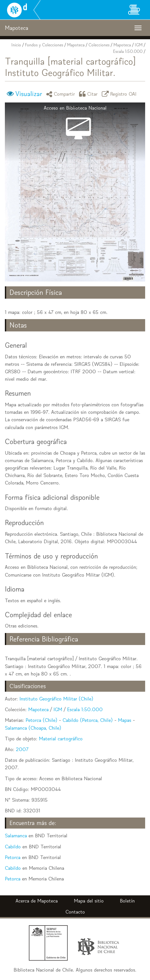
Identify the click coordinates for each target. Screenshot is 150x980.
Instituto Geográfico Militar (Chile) (56, 699)
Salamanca (16, 836)
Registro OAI (120, 94)
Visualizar (29, 94)
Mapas (125, 720)
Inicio (16, 45)
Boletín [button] (127, 901)
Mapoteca (76, 45)
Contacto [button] (75, 912)
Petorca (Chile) (41, 720)
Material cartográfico (61, 739)
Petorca (13, 857)
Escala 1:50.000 (128, 51)
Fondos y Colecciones (44, 45)
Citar (89, 94)
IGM (139, 45)
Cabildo (13, 847)
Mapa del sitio (89, 901)
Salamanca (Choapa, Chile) (33, 728)
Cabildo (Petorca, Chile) (88, 720)
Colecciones (99, 45)
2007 (22, 749)
